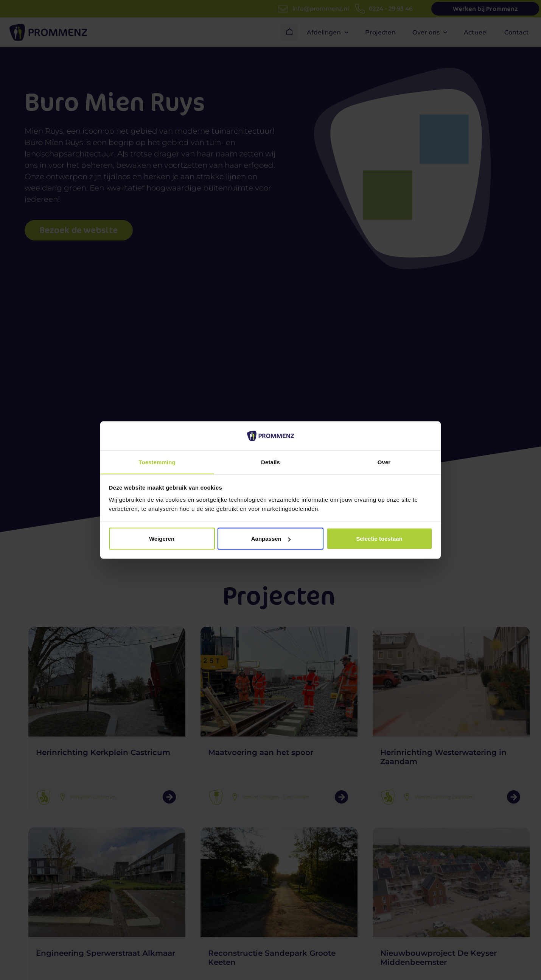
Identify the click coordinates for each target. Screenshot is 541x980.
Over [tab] (384, 462)
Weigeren (162, 539)
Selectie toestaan (379, 539)
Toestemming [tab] (157, 462)
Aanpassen (271, 539)
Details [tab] (270, 462)
